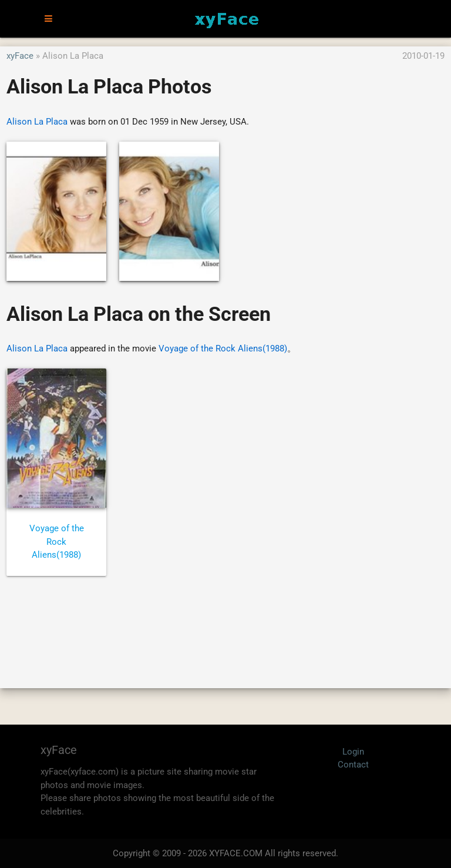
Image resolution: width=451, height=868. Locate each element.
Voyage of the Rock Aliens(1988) (223, 348)
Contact (353, 765)
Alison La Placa (37, 122)
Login (353, 752)
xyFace (20, 56)
